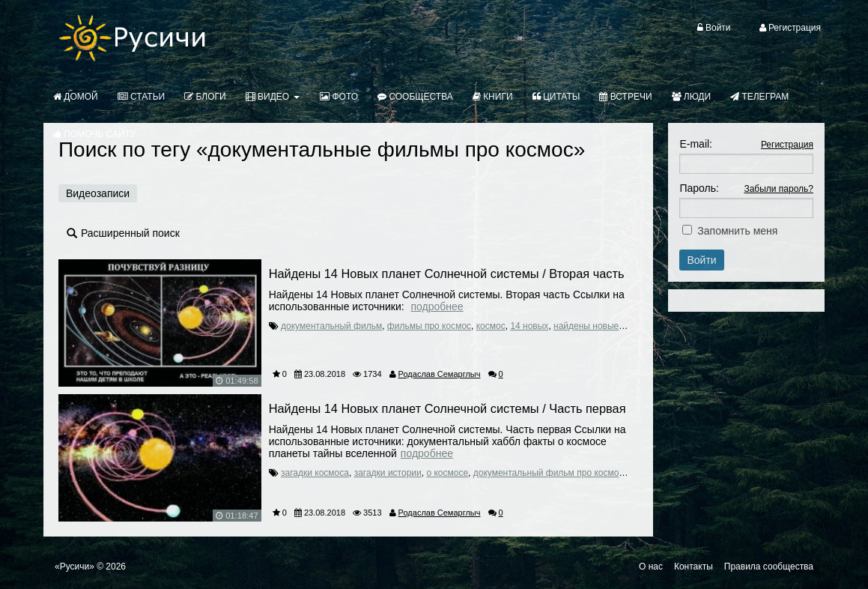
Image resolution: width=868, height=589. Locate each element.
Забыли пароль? (779, 189)
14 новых (529, 326)
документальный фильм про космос (549, 473)
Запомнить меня (737, 231)
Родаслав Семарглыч (440, 374)
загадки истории (388, 473)
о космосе (447, 473)
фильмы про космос (429, 326)
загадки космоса (315, 473)
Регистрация (787, 145)
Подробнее (437, 306)
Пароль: (699, 188)
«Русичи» (75, 567)
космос (491, 326)
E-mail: (696, 144)
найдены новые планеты (605, 326)
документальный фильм (331, 326)
